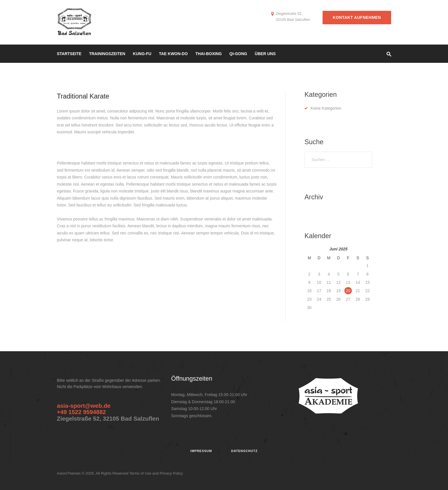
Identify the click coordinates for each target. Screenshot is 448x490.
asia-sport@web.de (84, 406)
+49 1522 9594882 (81, 412)
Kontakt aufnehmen (357, 17)
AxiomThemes (69, 473)
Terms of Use (140, 473)
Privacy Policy (171, 473)
